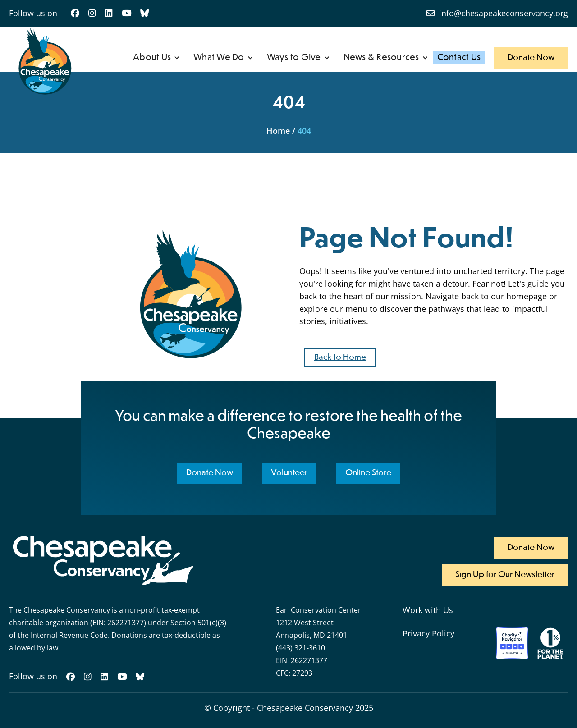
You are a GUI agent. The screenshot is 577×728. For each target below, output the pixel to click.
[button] (156, 58)
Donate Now (531, 58)
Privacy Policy (428, 633)
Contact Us (459, 57)
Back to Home (340, 357)
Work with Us (428, 610)
